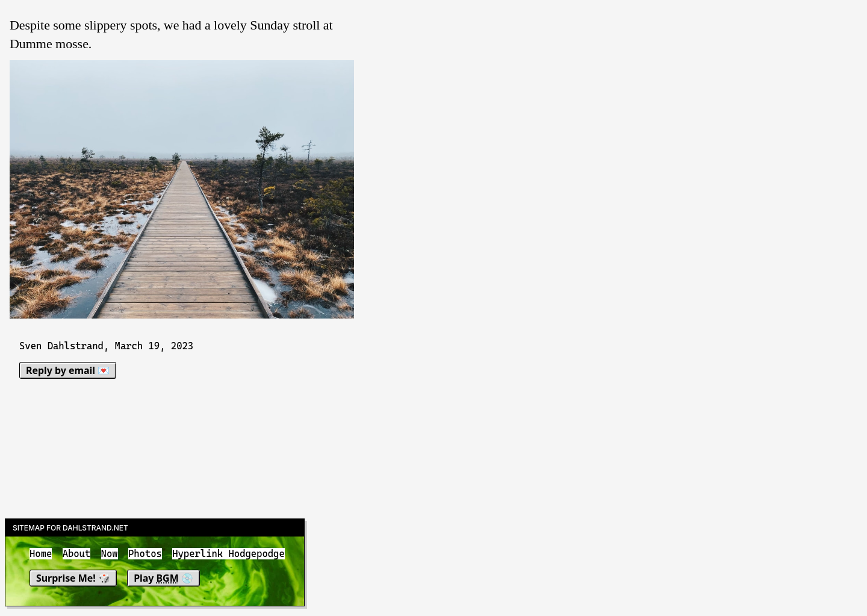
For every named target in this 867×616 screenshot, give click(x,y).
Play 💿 (163, 578)
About (77, 554)
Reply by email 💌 (68, 370)
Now (110, 554)
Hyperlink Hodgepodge (228, 554)
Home (41, 554)
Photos (145, 554)
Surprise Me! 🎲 (73, 578)
